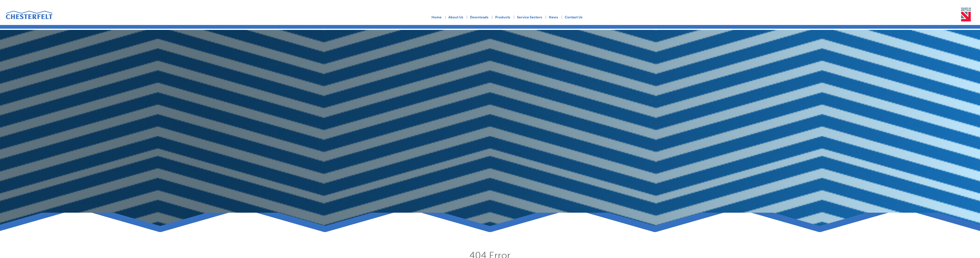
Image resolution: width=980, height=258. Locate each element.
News (553, 17)
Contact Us (574, 17)
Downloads (479, 17)
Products (503, 17)
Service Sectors (529, 17)
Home (436, 17)
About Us (456, 17)
